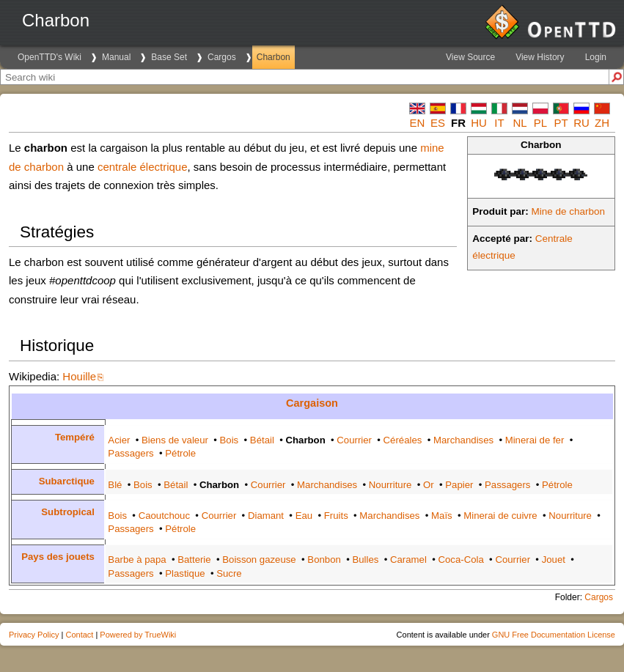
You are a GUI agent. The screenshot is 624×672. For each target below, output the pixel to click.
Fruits (336, 516)
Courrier (354, 440)
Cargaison (312, 403)
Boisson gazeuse (259, 560)
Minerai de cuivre (500, 516)
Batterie (194, 560)
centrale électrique (143, 167)
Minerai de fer (535, 440)
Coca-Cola (460, 560)
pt (561, 123)
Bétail (262, 440)
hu (479, 123)
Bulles (365, 560)
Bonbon (324, 560)
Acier (119, 440)
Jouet (554, 560)
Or (429, 485)
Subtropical (68, 512)
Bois (230, 440)
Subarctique (67, 481)
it (499, 123)
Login (596, 57)
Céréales (403, 440)
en (418, 123)
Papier (459, 485)
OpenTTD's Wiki (49, 57)
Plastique (185, 573)
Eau (304, 516)
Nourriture (390, 485)
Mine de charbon (569, 211)
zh (602, 123)
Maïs (442, 516)
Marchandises (463, 440)
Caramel (408, 560)
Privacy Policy (34, 635)
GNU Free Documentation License (554, 635)
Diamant (266, 516)
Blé (115, 485)
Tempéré (75, 437)
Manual (116, 57)
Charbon (274, 57)
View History (540, 57)
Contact (79, 635)
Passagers (131, 453)
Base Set (169, 57)
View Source (470, 57)
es (438, 123)
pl (540, 123)
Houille (79, 376)
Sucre (229, 573)
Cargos (222, 57)
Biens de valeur (175, 440)
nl (520, 123)
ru (581, 123)
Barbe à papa (137, 560)
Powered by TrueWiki (138, 635)
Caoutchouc (164, 516)
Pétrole (180, 453)
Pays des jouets (58, 557)
